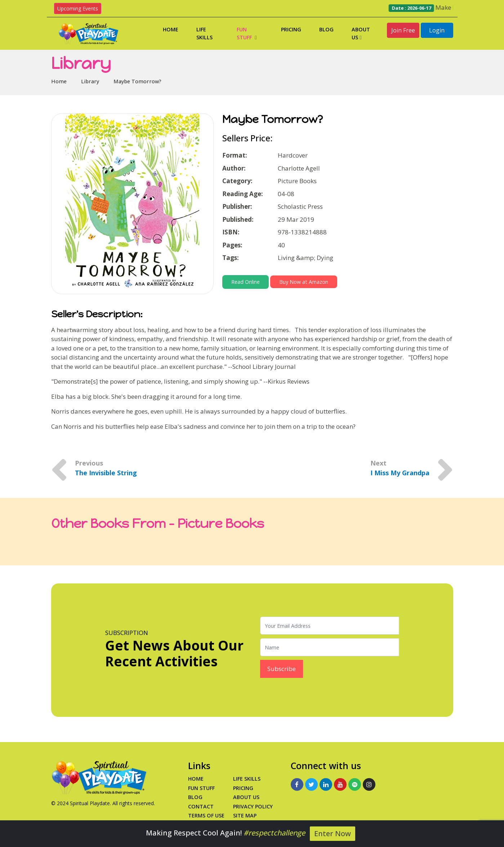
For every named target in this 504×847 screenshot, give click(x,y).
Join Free (403, 30)
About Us (361, 33)
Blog (326, 29)
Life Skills (204, 33)
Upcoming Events (78, 8)
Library (90, 81)
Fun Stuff (247, 33)
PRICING (243, 788)
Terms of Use (206, 815)
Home (171, 29)
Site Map (245, 815)
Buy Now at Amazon (304, 282)
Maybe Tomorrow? (137, 81)
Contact (201, 806)
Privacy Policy (253, 806)
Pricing (291, 29)
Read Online (246, 282)
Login (437, 30)
